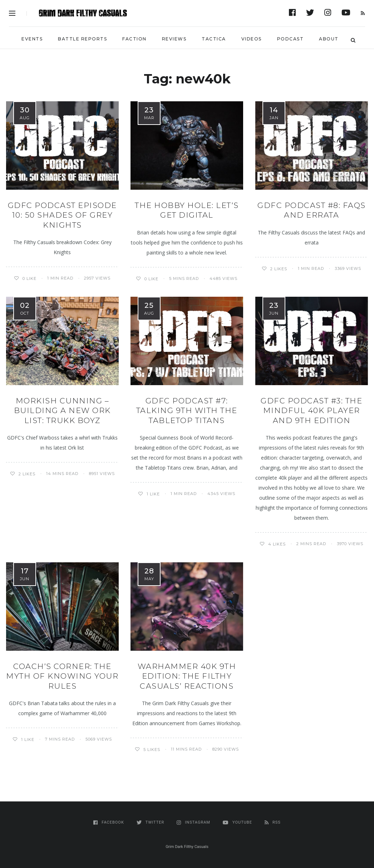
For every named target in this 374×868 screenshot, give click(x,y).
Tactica (214, 39)
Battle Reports (82, 39)
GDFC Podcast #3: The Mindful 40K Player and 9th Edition (311, 411)
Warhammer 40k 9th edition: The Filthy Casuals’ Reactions (187, 676)
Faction (134, 39)
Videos (252, 39)
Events (32, 39)
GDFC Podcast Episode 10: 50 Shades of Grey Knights (62, 215)
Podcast (291, 39)
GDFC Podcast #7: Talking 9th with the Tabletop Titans (187, 411)
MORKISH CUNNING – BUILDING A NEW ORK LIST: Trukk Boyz (62, 411)
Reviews (174, 39)
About (329, 39)
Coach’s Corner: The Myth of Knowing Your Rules (62, 676)
